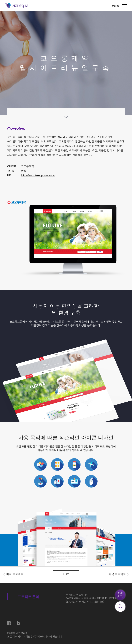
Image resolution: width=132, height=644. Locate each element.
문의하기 (120, 595)
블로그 (19, 623)
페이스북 (9, 623)
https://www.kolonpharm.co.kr (38, 175)
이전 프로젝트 (15, 574)
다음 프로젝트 (117, 574)
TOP (120, 606)
